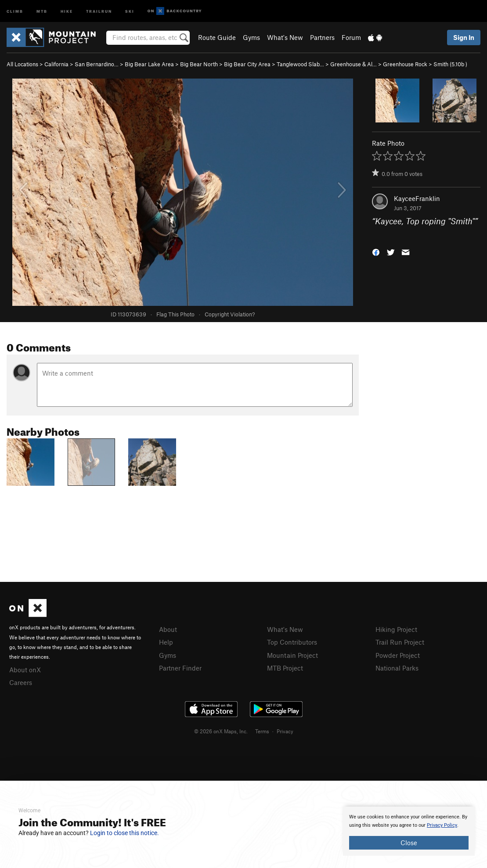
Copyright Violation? (230, 314)
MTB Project (285, 668)
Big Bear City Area (247, 64)
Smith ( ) (450, 64)
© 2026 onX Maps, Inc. (221, 731)
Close (409, 843)
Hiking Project (396, 629)
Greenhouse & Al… (354, 64)
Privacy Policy (442, 825)
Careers (21, 682)
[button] (376, 251)
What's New (285, 37)
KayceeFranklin (417, 198)
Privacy (285, 731)
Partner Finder (180, 668)
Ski (130, 11)
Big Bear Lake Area (149, 64)
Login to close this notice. (124, 833)
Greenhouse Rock (405, 64)
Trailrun (99, 11)
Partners (322, 37)
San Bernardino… (97, 64)
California (56, 64)
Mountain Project (292, 655)
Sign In (464, 37)
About (168, 629)
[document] (409, 831)
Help (166, 642)
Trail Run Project (400, 642)
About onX (25, 670)
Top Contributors (292, 642)
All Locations (22, 64)
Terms (262, 731)
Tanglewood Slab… (300, 64)
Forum (351, 37)
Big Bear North (199, 64)
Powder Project (398, 655)
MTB (42, 11)
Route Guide (217, 37)
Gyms (251, 37)
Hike (67, 11)
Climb (15, 11)
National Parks (397, 668)
